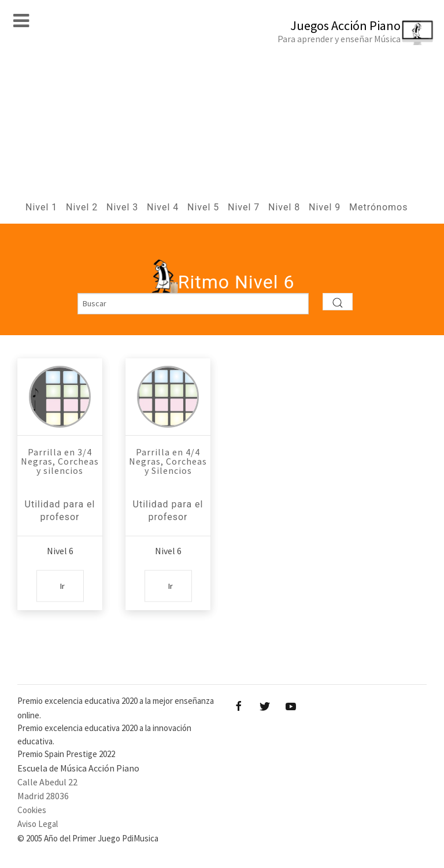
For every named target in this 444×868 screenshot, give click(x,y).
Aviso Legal (38, 824)
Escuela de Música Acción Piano (78, 768)
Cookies (32, 810)
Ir (62, 585)
